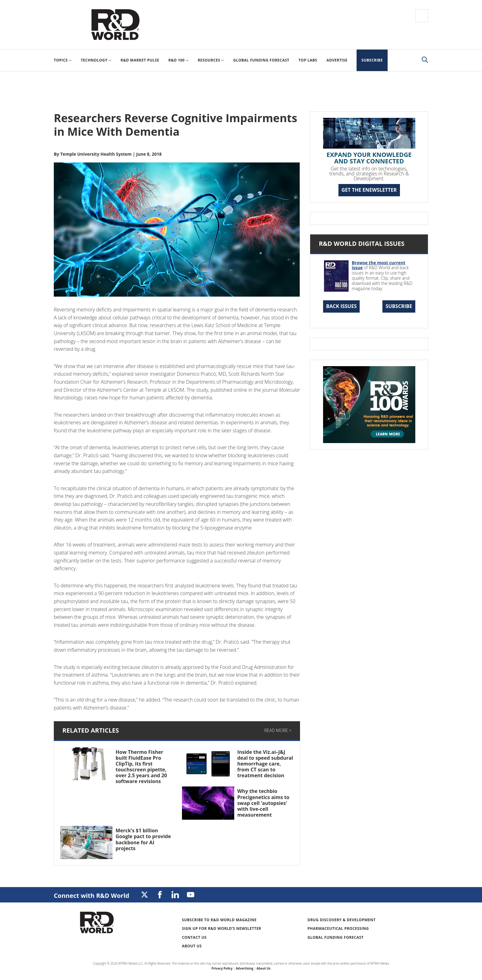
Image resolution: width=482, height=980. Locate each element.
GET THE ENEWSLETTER (369, 190)
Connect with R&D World (91, 896)
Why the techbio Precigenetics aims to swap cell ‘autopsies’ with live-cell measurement (263, 803)
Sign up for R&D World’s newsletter (222, 928)
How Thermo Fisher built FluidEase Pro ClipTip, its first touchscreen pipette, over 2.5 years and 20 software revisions (141, 767)
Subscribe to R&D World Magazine (219, 920)
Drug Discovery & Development (342, 920)
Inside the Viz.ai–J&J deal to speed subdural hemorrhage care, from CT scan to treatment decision (265, 764)
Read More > (278, 730)
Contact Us (194, 937)
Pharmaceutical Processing (338, 928)
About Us (192, 946)
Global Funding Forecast (335, 937)
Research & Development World (115, 25)
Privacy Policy (222, 968)
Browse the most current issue (378, 265)
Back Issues (342, 306)
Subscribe (399, 306)
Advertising (245, 968)
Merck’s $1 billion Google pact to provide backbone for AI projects (143, 839)
